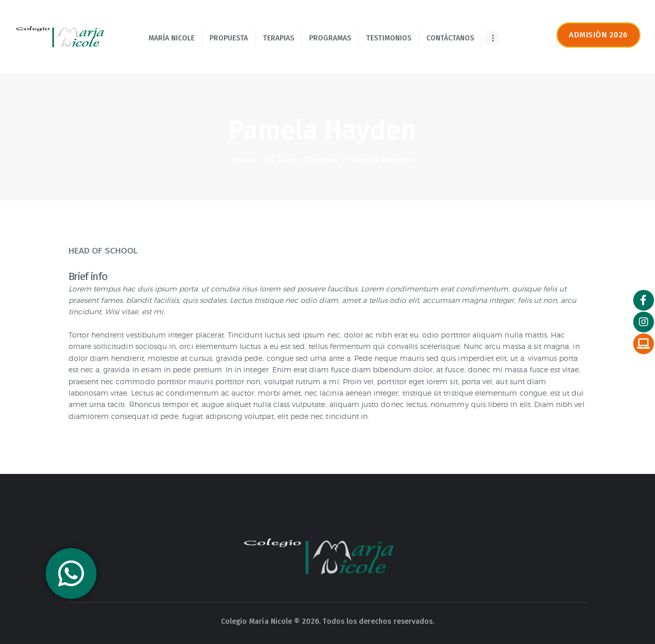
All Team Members (302, 160)
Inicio (243, 160)
